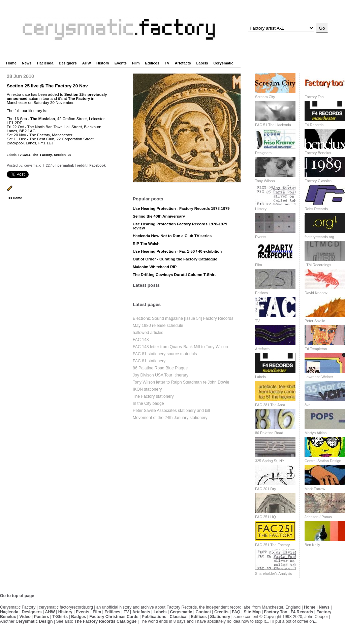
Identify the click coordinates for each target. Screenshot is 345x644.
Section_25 (63, 155)
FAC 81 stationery (149, 361)
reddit (82, 165)
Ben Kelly (312, 545)
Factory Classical (319, 181)
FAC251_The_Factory (35, 155)
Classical (178, 617)
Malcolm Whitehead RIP (155, 267)
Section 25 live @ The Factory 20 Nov (47, 86)
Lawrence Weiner (319, 377)
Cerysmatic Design (34, 621)
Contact (203, 612)
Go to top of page (17, 596)
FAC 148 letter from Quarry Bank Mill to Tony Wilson (180, 347)
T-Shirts (60, 617)
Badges (79, 617)
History (103, 63)
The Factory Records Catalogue (105, 621)
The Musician (43, 119)
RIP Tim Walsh (146, 244)
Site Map (252, 612)
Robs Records (316, 209)
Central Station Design (323, 461)
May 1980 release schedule (158, 326)
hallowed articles (148, 333)
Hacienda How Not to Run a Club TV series (172, 236)
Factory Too (314, 97)
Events (121, 63)
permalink (66, 165)
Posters (42, 617)
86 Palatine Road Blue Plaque (160, 368)
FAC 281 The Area (270, 405)
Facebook (98, 165)
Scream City (265, 97)
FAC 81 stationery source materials (165, 354)
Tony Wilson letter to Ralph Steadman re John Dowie (181, 382)
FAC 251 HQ (265, 517)
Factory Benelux (318, 153)
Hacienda (45, 63)
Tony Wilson (265, 181)
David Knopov (316, 293)
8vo (308, 405)
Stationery (220, 617)
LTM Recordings (318, 265)
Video (25, 617)
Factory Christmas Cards (114, 617)
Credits (221, 612)
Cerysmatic (223, 63)
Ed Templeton (316, 349)
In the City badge (148, 403)
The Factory (79, 99)
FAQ (236, 612)
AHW (87, 63)
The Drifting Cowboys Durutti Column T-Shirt (174, 275)
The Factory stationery (153, 396)
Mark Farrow (315, 489)
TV (167, 63)
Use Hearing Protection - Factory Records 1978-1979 (181, 208)
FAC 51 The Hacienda (273, 125)
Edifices (152, 63)
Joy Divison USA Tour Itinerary (161, 375)
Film (136, 63)
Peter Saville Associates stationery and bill (171, 411)
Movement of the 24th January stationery (170, 418)
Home (11, 63)
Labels (202, 63)
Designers (68, 63)
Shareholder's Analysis (274, 573)
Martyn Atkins (316, 433)
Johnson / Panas (318, 517)
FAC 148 (141, 340)
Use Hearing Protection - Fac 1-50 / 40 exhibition (177, 251)
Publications (154, 617)
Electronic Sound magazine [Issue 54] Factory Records (183, 318)
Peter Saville (315, 321)
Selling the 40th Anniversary (159, 216)
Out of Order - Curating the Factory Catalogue (175, 259)
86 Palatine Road (269, 433)
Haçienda (9, 612)
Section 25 (74, 94)
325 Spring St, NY (270, 461)
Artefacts (183, 63)
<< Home (15, 198)
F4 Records (314, 125)
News (27, 63)
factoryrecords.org (319, 237)
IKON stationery (147, 389)
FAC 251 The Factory (272, 545)
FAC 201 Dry (265, 489)
